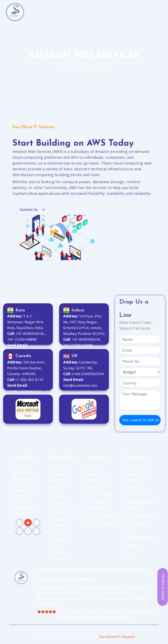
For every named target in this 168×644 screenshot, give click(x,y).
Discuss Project (65, 512)
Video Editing (100, 523)
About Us (60, 467)
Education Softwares (135, 477)
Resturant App (139, 537)
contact (58, 504)
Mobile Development (99, 491)
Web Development (99, 477)
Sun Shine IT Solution (117, 637)
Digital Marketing (59, 477)
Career (57, 496)
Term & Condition (58, 556)
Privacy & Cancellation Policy (61, 539)
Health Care (136, 467)
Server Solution (102, 516)
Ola (129, 553)
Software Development (99, 505)
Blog (55, 488)
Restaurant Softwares (136, 491)
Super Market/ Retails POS (139, 505)
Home (61, 67)
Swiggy (132, 545)
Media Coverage (58, 523)
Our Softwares (139, 516)
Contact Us (32, 210)
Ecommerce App (136, 526)
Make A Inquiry (163, 587)
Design (95, 467)
